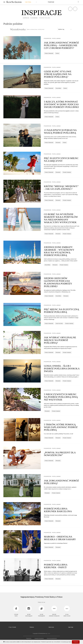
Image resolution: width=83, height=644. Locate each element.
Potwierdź (76, 642)
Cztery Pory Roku (59, 323)
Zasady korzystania (39, 638)
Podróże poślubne (52, 38)
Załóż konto (51, 627)
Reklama (32, 627)
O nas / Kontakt (12, 627)
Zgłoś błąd (71, 627)
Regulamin (29, 638)
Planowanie (58, 143)
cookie (18, 642)
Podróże (57, 53)
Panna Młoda (58, 88)
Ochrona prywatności (52, 638)
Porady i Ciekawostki (49, 53)
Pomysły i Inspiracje (67, 172)
